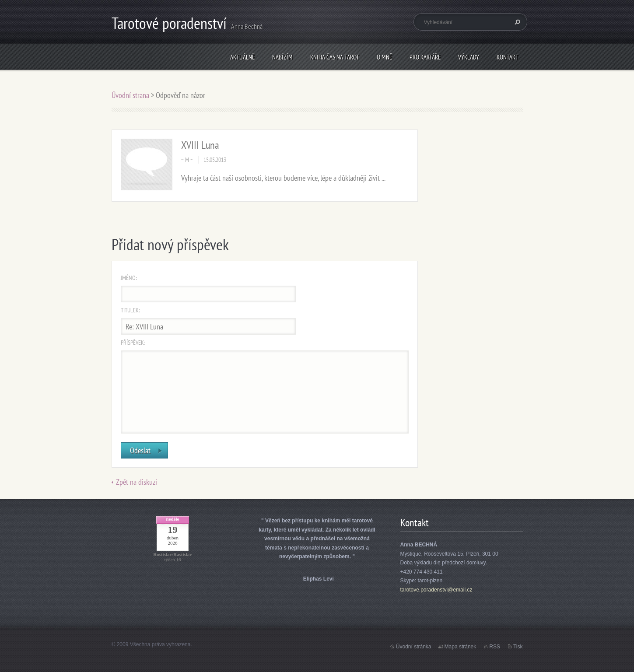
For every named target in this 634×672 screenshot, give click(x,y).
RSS (495, 647)
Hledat (516, 22)
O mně (384, 57)
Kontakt (508, 57)
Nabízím (282, 57)
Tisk (518, 647)
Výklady (469, 57)
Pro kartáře (425, 57)
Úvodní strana (131, 95)
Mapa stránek (461, 647)
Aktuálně (242, 57)
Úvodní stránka (414, 647)
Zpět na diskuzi (137, 482)
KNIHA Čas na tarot (335, 57)
